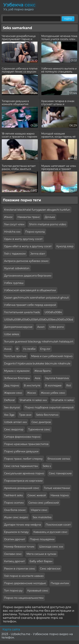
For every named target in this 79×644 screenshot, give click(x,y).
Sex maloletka (42, 517)
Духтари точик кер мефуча (23, 525)
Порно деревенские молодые (25, 583)
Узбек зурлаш (14, 283)
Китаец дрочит (14, 561)
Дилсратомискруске (18, 327)
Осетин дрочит (15, 539)
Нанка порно (60, 495)
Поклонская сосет (58, 525)
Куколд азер (65, 246)
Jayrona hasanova (57, 378)
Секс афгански (50, 569)
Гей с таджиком (15, 254)
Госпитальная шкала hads (22, 312)
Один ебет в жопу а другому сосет (28, 246)
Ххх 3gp (9, 415)
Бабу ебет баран (41, 561)
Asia (38, 378)
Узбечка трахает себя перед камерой (30, 305)
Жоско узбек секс (53, 393)
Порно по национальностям (24, 598)
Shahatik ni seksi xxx (33, 400)
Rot (69, 385)
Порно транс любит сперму (23, 459)
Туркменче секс (39, 429)
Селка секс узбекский (44, 503)
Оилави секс (13, 554)
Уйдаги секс (39, 510)
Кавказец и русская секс (50, 532)
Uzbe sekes (12, 334)
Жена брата (42, 371)
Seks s (47, 466)
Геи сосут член (14, 224)
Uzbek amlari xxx (15, 422)
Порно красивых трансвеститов (26, 444)
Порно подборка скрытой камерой (49, 407)
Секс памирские (60, 473)
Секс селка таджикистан (21, 466)
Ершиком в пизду (16, 532)
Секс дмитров (41, 422)
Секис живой (37, 495)
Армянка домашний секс (22, 488)
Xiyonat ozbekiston (17, 268)
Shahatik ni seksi (63, 400)
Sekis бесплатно (47, 415)
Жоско (31, 393)
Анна (8, 349)
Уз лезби (29, 349)
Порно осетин (14, 503)
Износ (8, 217)
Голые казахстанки (57, 488)
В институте (32, 385)
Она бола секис (15, 510)
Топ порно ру (13, 590)
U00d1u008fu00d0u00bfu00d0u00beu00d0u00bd (39, 319)
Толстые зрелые (15, 356)
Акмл (41, 327)
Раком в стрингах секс (20, 569)
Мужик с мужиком (17, 371)
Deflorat (9, 400)
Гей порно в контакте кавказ (24, 576)
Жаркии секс (13, 393)
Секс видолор (14, 429)
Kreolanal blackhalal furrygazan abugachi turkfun (37, 210)
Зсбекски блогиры (17, 378)
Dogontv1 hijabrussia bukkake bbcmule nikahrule (37, 363)
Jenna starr (38, 254)
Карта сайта (11, 629)
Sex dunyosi (12, 407)
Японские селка (59, 459)
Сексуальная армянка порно (24, 473)
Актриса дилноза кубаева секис (26, 261)
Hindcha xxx (12, 232)
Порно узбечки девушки (21, 451)
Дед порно (12, 385)
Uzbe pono (57, 327)
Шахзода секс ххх (51, 547)
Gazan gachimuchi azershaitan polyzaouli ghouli (36, 298)
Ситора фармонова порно (22, 437)
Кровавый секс (38, 590)
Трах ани (25, 415)
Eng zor (45, 349)
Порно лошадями (42, 539)
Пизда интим (60, 583)
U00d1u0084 (53, 312)
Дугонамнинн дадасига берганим (28, 276)
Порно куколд (35, 232)
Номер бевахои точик (19, 547)
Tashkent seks (13, 495)
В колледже (53, 385)
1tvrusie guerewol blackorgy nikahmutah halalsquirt (39, 341)
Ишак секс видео (16, 517)
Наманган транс (29, 217)
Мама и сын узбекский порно (52, 356)
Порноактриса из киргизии (23, 481)
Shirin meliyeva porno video (48, 224)
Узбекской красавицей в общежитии (30, 290)
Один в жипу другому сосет (23, 239)
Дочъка (50, 217)
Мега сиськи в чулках (41, 554)
